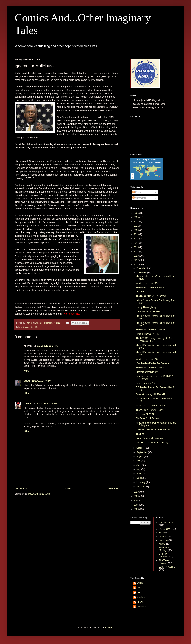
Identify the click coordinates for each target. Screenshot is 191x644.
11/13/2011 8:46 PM (42, 381)
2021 (137, 226)
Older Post (113, 488)
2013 (137, 256)
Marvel (162, 544)
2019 (137, 234)
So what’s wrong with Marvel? (151, 394)
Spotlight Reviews (163, 555)
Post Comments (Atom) (40, 494)
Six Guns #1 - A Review (147, 418)
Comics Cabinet (167, 523)
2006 (137, 509)
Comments (139, 198)
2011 (137, 264)
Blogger (109, 628)
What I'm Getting (167, 567)
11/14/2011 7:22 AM (47, 404)
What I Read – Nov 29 (147, 283)
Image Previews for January (150, 438)
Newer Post (21, 488)
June (139, 465)
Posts (137, 192)
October (141, 448)
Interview (163, 540)
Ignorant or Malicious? (147, 372)
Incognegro (141, 292)
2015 (137, 247)
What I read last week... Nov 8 (151, 406)
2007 (137, 505)
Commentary (29, 327)
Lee (139, 592)
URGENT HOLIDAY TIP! (148, 311)
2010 (137, 492)
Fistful (162, 533)
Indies (162, 537)
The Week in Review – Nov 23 (151, 287)
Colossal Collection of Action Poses (153, 430)
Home (68, 488)
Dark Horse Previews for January (152, 443)
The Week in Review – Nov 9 (150, 368)
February (141, 482)
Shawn (27, 381)
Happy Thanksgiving (146, 307)
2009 (137, 496)
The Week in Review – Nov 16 (151, 330)
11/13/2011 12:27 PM (48, 346)
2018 (137, 239)
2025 (137, 217)
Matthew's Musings (164, 549)
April (139, 474)
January (141, 487)
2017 (137, 243)
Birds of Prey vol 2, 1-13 (148, 334)
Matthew (141, 597)
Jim (139, 588)
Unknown (141, 607)
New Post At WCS (145, 414)
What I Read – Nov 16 (147, 359)
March (140, 478)
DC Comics (165, 529)
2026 (137, 213)
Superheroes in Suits (146, 383)
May (139, 469)
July (139, 461)
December (142, 268)
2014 (137, 252)
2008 (137, 501)
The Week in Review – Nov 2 (150, 410)
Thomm (27, 404)
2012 (137, 260)
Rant (38, 327)
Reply (26, 371)
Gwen (140, 583)
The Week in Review (165, 562)
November (142, 273)
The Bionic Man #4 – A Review (151, 296)
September (142, 452)
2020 (137, 230)
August (140, 457)
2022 (137, 222)
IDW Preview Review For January (152, 363)
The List (140, 434)
